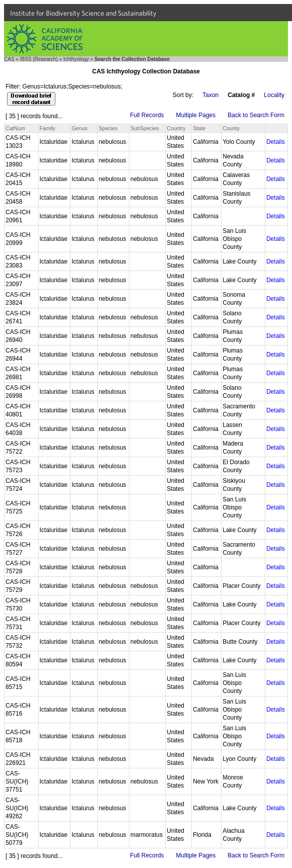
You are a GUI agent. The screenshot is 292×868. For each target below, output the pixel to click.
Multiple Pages (196, 115)
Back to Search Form (256, 115)
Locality (274, 95)
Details (276, 142)
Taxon (210, 95)
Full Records (147, 115)
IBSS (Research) (39, 59)
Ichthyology (76, 59)
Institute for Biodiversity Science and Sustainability (83, 13)
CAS (9, 59)
